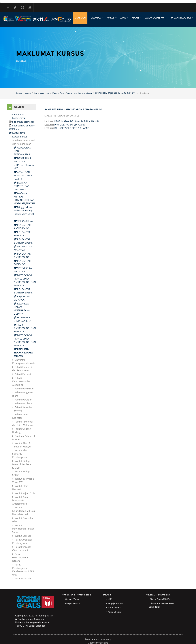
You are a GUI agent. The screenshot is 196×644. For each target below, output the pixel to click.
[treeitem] (21, 346)
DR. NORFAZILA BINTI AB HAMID (72, 128)
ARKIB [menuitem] (123, 18)
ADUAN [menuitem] (135, 18)
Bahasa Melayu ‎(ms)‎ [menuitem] (181, 18)
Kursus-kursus (41, 93)
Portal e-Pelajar (115, 612)
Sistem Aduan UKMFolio (161, 599)
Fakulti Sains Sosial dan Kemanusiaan (72, 93)
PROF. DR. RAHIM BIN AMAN (70, 125)
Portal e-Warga (114, 608)
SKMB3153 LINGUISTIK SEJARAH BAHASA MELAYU (74, 109)
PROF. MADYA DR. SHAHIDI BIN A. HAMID (77, 121)
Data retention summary (98, 639)
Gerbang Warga (72, 599)
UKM (110, 599)
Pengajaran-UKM (73, 603)
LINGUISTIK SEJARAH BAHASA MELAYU (116, 93)
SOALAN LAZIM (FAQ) (155, 18)
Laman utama (23, 93)
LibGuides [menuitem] (96, 18)
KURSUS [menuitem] (111, 18)
